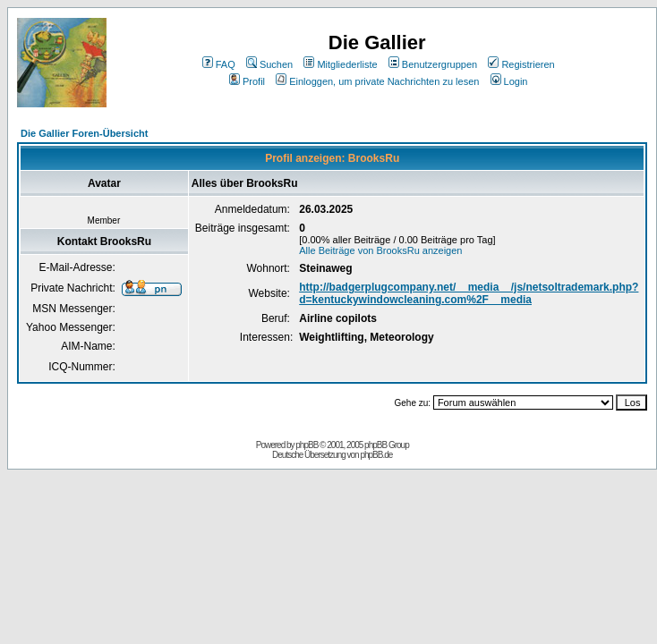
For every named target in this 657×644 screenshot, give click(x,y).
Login (509, 81)
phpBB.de (376, 455)
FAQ (219, 64)
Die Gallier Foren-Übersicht (84, 133)
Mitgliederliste (340, 64)
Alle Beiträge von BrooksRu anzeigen (380, 250)
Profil (247, 81)
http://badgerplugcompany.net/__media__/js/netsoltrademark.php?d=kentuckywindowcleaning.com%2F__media (469, 293)
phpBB (307, 445)
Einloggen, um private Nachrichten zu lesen (377, 81)
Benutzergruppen (433, 64)
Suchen (269, 64)
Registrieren (521, 64)
